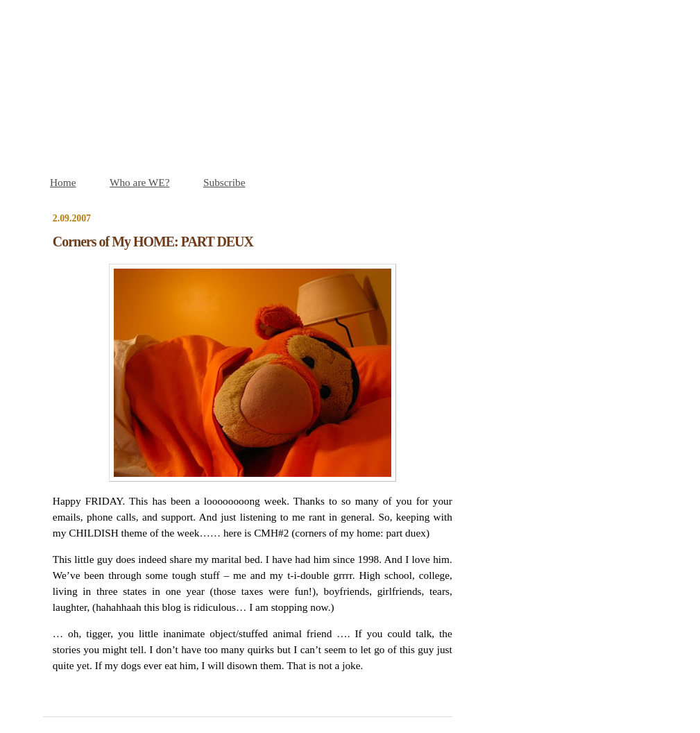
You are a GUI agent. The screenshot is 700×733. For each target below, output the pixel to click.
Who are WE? (140, 182)
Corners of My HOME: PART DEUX (153, 242)
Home (63, 182)
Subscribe (224, 182)
